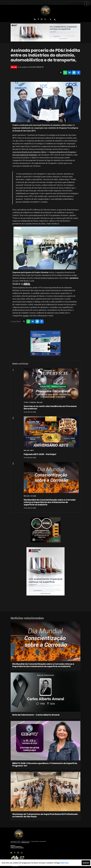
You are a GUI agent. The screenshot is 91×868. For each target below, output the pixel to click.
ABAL (27, 284)
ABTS (32, 450)
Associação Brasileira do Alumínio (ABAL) (29, 152)
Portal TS (40, 67)
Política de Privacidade (17, 848)
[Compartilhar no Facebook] (78, 73)
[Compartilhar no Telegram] (74, 73)
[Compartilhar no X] (61, 73)
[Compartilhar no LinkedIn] (70, 73)
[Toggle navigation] (87, 4)
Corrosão (33, 496)
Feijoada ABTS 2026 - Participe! (40, 454)
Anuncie (13, 845)
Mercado (14, 67)
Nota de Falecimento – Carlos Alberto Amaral (36, 715)
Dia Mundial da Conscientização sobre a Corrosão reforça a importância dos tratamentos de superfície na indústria (50, 502)
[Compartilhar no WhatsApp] (65, 73)
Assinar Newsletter (16, 847)
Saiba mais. (65, 863)
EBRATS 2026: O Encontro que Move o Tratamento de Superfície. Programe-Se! (45, 764)
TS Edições (32, 402)
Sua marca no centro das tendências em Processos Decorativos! (50, 407)
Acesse (26, 316)
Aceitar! (86, 863)
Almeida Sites (26, 843)
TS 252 (26, 402)
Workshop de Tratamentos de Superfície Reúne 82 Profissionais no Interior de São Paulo (45, 815)
